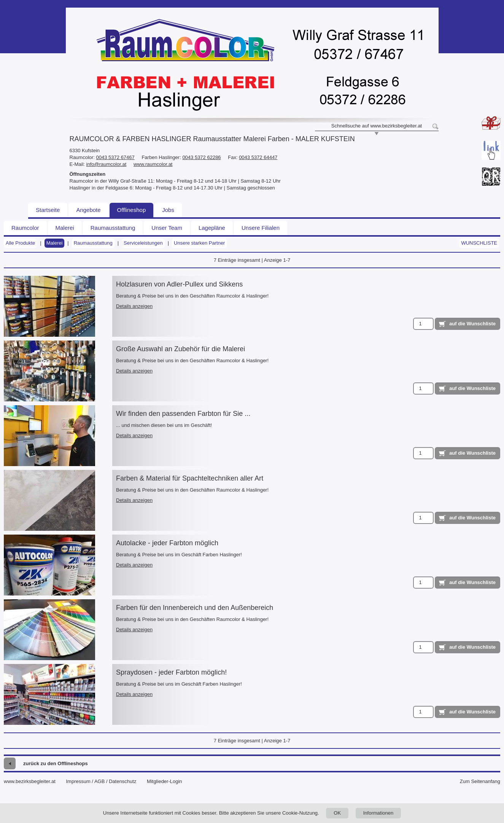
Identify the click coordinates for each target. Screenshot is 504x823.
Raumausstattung (113, 228)
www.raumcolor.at (153, 164)
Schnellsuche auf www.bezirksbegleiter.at (377, 126)
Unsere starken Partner (199, 243)
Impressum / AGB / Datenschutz (101, 781)
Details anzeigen (134, 306)
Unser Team (167, 228)
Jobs (168, 210)
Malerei (65, 228)
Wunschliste (479, 243)
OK (337, 813)
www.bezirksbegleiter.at (30, 781)
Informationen (378, 813)
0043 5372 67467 (115, 157)
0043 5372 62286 (201, 157)
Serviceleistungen (143, 243)
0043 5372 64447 (258, 157)
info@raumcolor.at (107, 164)
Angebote (88, 210)
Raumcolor (25, 228)
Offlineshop (132, 210)
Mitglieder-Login (165, 781)
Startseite (48, 210)
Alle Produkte (20, 243)
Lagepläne (212, 228)
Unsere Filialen (261, 228)
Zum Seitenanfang (480, 781)
